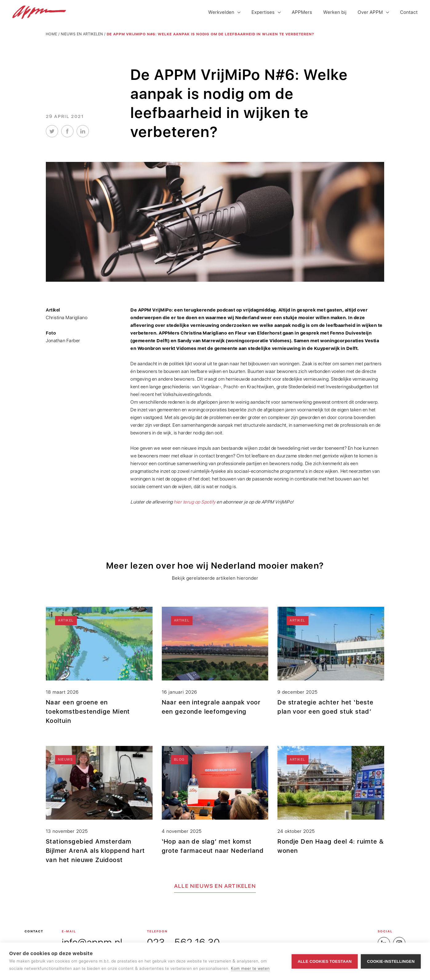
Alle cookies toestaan (325, 961)
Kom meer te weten (250, 968)
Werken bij (335, 12)
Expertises (263, 12)
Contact (409, 12)
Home (52, 34)
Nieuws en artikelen (82, 34)
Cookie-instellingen (391, 961)
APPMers (302, 12)
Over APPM (370, 12)
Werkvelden (221, 12)
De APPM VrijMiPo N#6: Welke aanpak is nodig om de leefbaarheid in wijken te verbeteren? (210, 34)
